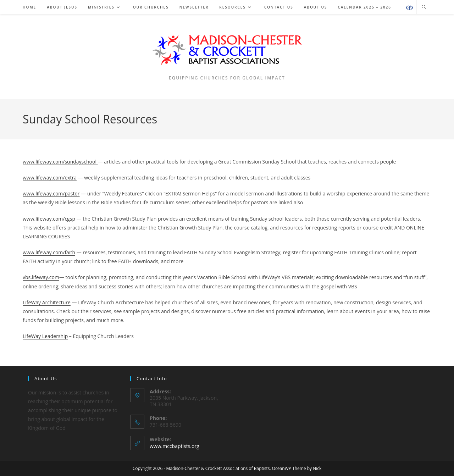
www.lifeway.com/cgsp (49, 219)
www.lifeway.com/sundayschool (60, 162)
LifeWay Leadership (45, 336)
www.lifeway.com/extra (50, 178)
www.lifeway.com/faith (49, 252)
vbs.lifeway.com (41, 277)
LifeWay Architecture (47, 302)
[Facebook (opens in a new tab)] (409, 8)
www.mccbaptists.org (175, 446)
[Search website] (424, 7)
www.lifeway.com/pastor (51, 193)
